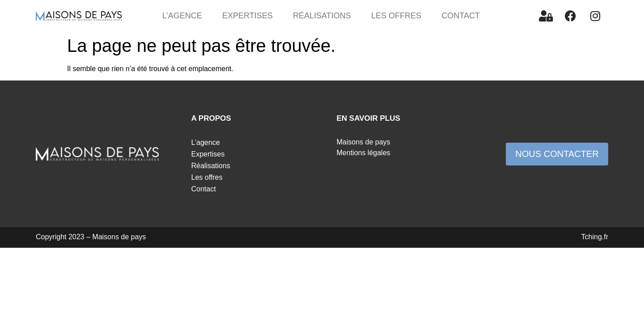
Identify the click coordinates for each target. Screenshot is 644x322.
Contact (461, 16)
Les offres (396, 16)
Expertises (248, 16)
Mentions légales (364, 153)
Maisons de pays (364, 142)
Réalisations (322, 16)
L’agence (182, 16)
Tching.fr (595, 237)
